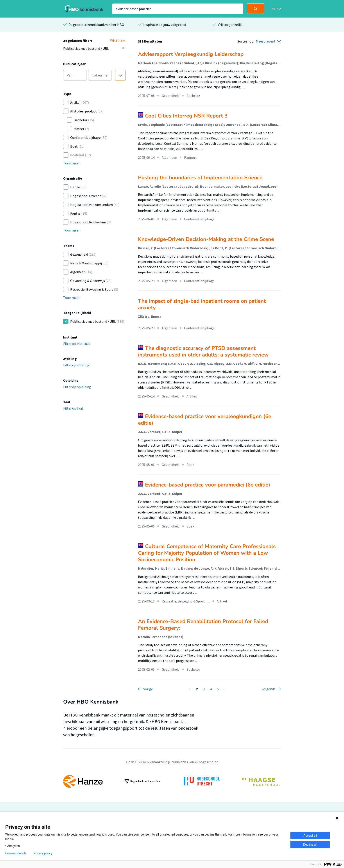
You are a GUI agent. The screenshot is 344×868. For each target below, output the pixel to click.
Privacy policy (43, 853)
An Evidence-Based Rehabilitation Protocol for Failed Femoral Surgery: (203, 625)
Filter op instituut (77, 344)
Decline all (310, 845)
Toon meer (71, 163)
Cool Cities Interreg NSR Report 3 (186, 116)
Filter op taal (73, 408)
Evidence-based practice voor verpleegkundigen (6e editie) (205, 420)
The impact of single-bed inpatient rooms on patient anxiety (202, 304)
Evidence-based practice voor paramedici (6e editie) (208, 485)
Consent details (16, 853)
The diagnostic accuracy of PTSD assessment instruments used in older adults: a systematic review (203, 351)
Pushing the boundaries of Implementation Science (200, 178)
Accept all (310, 836)
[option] (172, 781)
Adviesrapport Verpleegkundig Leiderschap (191, 54)
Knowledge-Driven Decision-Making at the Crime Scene (206, 239)
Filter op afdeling (76, 365)
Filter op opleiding (77, 387)
